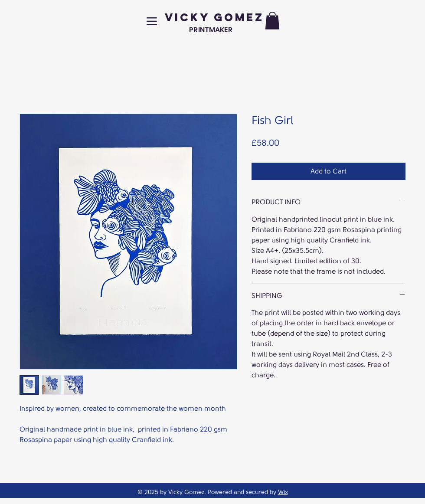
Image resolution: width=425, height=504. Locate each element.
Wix (283, 492)
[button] (272, 21)
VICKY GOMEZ (214, 17)
